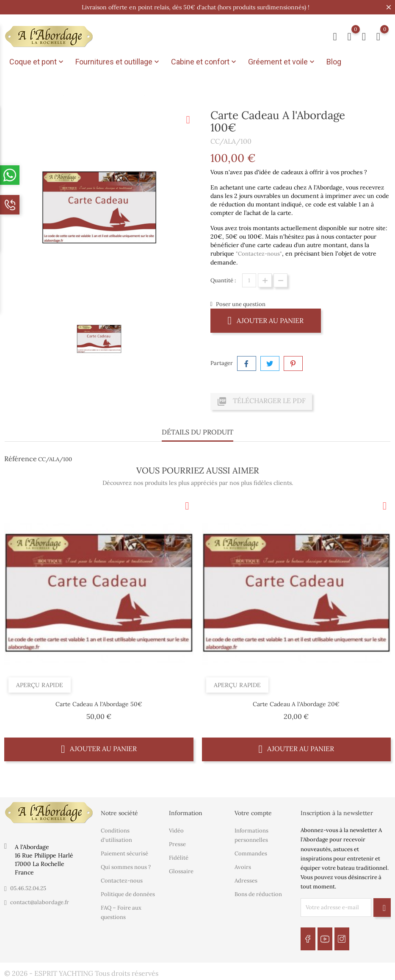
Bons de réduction (258, 894)
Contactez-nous (122, 881)
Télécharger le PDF (261, 401)
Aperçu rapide (40, 685)
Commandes (251, 853)
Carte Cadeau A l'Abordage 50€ (99, 704)
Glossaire (181, 871)
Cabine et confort (204, 62)
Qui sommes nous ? (126, 867)
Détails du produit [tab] (197, 432)
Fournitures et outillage (118, 62)
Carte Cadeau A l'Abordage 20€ (296, 704)
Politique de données (128, 894)
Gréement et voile (282, 62)
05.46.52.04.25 (28, 888)
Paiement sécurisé (124, 853)
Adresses (246, 881)
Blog (334, 62)
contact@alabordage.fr (40, 902)
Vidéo (176, 831)
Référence (21, 459)
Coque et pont (37, 62)
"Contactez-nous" (259, 254)
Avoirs (243, 867)
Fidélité (179, 858)
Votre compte (253, 813)
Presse (177, 844)
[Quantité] (249, 280)
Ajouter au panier (266, 320)
